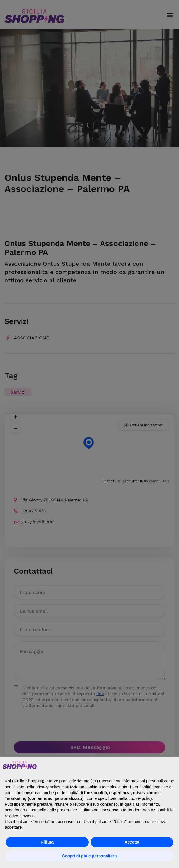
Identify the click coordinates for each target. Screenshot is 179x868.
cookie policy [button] (140, 798)
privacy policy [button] (48, 787)
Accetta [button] (132, 842)
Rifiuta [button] (47, 842)
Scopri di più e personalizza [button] (89, 856)
